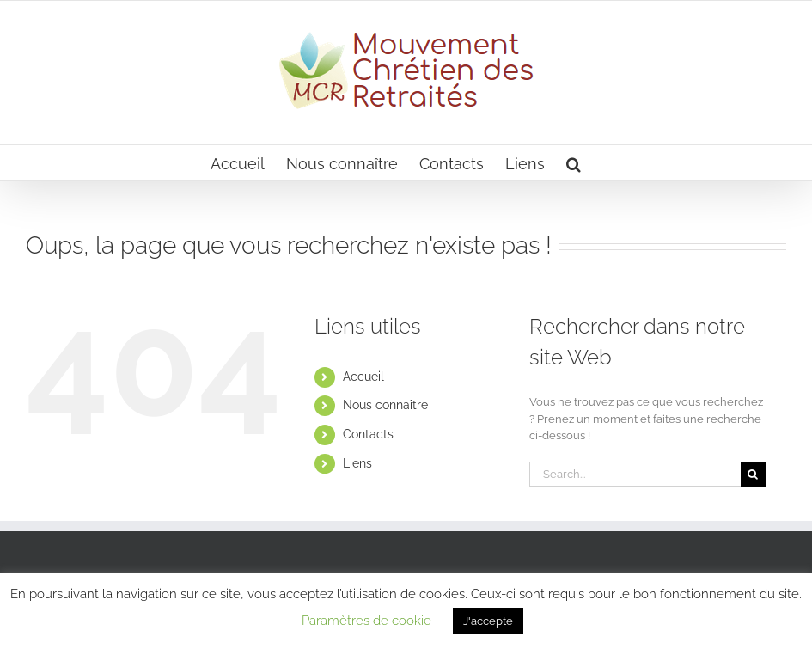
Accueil (363, 377)
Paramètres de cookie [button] (366, 621)
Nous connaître (385, 405)
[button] (574, 162)
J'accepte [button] (488, 621)
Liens (357, 463)
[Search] (753, 474)
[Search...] (635, 474)
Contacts (368, 434)
